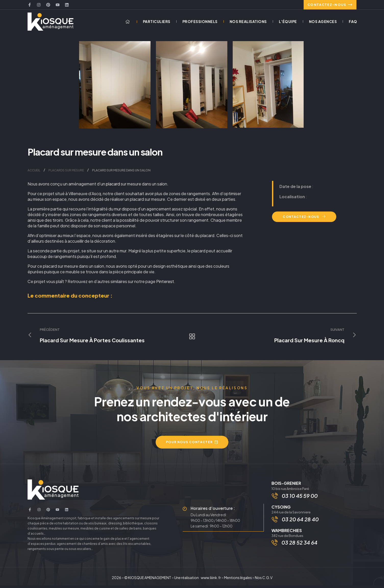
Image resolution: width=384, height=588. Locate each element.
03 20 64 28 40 (301, 523)
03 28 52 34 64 (299, 547)
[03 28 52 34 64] (275, 547)
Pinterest (165, 284)
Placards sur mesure (66, 173)
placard (113, 186)
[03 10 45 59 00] (275, 499)
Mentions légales (238, 580)
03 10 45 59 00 (300, 498)
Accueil (34, 173)
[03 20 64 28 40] (275, 523)
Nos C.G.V (264, 580)
